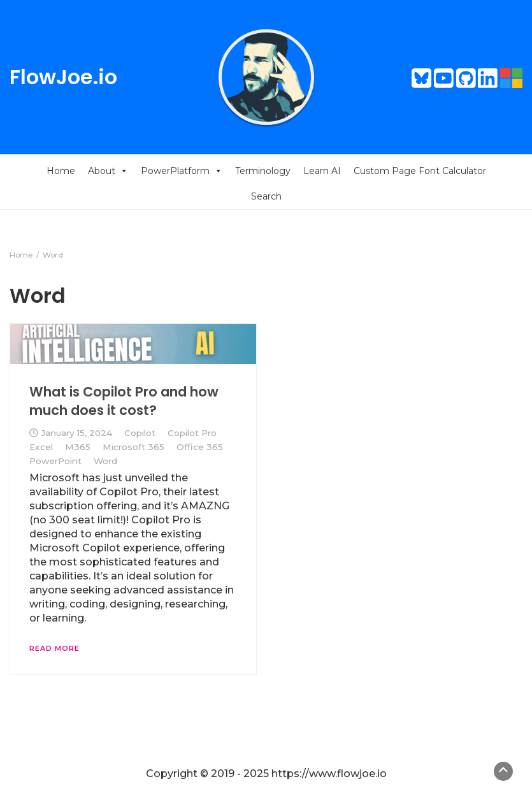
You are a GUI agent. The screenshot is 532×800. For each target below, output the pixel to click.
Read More (54, 648)
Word (105, 461)
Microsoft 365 (133, 447)
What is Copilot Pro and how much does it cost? (124, 401)
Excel (41, 447)
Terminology (263, 171)
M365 (78, 447)
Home (61, 171)
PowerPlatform (182, 171)
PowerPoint (55, 461)
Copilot (140, 433)
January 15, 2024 (76, 433)
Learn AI (322, 171)
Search (266, 196)
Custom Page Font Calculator (420, 171)
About (108, 171)
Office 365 (200, 447)
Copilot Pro (192, 433)
